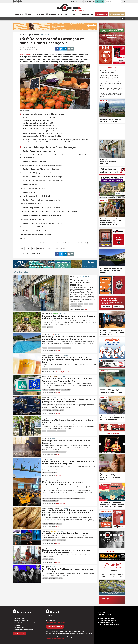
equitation (63, 452)
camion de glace (47, 410)
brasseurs (52, 369)
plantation (50, 327)
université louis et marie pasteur (50, 501)
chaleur (45, 348)
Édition (71, 11)
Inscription (106, 307)
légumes (50, 248)
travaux (58, 390)
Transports (54, 377)
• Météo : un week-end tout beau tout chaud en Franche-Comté (111, 89)
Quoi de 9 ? (60, 480)
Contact (17, 616)
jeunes (54, 540)
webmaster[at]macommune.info (55, 639)
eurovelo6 (45, 390)
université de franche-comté (78, 499)
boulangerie (52, 524)
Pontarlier (46, 531)
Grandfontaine (47, 314)
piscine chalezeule (56, 348)
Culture (53, 531)
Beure (44, 459)
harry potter (55, 410)
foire (22, 248)
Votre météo (112, 551)
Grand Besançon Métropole (30, 35)
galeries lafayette (53, 578)
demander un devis (55, 627)
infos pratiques (41, 248)
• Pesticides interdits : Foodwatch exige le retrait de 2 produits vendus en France (110, 77)
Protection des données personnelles (25, 623)
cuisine (51, 559)
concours (59, 524)
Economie (81, 277)
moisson (58, 369)
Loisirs (52, 335)
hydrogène (46, 499)
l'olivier (86, 304)
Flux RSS (17, 625)
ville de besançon (66, 390)
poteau (45, 473)
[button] (121, 2)
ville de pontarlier (61, 540)
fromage (28, 248)
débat (44, 431)
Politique (53, 418)
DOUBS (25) (45, 397)
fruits (34, 248)
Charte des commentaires (22, 621)
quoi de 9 (63, 499)
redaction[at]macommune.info (54, 618)
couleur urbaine (47, 540)
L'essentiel (112, 67)
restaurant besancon (76, 306)
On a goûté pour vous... (78, 278)
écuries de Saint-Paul (54, 452)
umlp (68, 499)
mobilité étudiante (54, 499)
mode (61, 578)
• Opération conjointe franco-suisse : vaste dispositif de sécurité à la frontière (112, 84)
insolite (62, 410)
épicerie (80, 304)
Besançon (74, 277)
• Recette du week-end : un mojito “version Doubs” (111, 72)
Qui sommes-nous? (20, 618)
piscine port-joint (66, 348)
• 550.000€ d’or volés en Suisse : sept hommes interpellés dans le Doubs (112, 95)
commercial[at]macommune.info (55, 622)
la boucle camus (62, 431)
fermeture (52, 390)
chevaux (45, 452)
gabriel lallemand (52, 431)
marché (57, 248)
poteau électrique (52, 473)
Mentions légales (19, 627)
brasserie (45, 369)
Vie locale (45, 35)
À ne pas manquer (112, 434)
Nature (56, 314)
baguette (45, 524)
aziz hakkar (74, 304)
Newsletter (19, 634)
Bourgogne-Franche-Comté (51, 355)
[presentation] (84, 107)
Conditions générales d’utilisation (24, 630)
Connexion (118, 307)
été (49, 348)
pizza (91, 304)
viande (63, 248)
